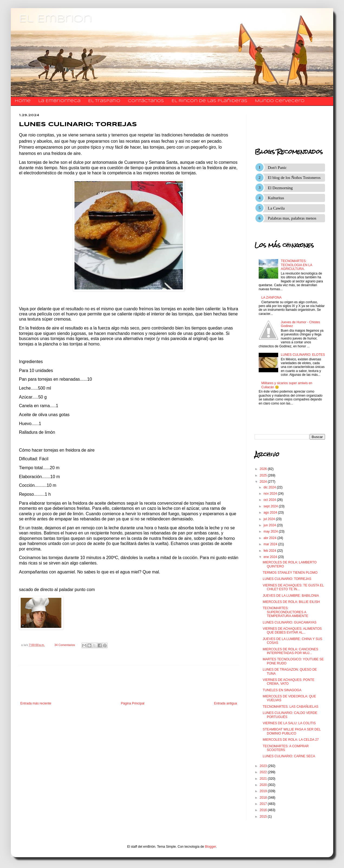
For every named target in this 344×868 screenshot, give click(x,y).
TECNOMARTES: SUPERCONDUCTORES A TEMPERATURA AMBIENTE (285, 612)
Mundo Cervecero (280, 101)
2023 (264, 766)
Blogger (211, 847)
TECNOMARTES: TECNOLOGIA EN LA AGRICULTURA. (296, 265)
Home (23, 101)
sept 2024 (271, 506)
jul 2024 (270, 519)
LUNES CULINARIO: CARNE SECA (289, 756)
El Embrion (55, 19)
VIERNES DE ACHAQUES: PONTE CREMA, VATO (289, 682)
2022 (264, 772)
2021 (264, 779)
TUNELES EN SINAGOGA (282, 690)
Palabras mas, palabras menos (292, 218)
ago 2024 (271, 513)
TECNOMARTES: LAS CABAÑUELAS (291, 707)
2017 (264, 804)
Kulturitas (276, 198)
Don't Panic (277, 168)
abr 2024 (270, 538)
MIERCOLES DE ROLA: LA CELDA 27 (291, 740)
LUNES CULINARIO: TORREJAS (287, 579)
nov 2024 (271, 494)
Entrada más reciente (36, 703)
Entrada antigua (225, 703)
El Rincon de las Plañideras (209, 101)
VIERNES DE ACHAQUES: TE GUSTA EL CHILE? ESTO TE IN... (293, 587)
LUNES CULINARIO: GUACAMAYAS (290, 622)
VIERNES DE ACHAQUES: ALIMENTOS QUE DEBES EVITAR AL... (292, 631)
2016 (264, 810)
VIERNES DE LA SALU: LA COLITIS (289, 723)
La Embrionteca (59, 101)
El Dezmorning (280, 188)
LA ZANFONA (272, 298)
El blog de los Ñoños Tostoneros (294, 178)
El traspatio (104, 101)
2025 (264, 475)
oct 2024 (270, 500)
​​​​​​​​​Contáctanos (146, 101)
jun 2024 (270, 525)
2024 (264, 482)
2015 (264, 817)
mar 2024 (271, 544)
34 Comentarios (65, 645)
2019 (264, 791)
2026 (264, 469)
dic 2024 (270, 487)
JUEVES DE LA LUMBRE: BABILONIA (291, 596)
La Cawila (276, 208)
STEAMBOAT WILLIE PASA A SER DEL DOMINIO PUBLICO (292, 731)
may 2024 (271, 531)
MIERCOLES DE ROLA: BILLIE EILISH (291, 602)
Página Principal (133, 703)
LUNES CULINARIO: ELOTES (303, 355)
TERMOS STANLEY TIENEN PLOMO (290, 573)
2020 (264, 785)
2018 (264, 798)
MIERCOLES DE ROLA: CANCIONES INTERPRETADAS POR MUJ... (291, 651)
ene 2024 (271, 557)
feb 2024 (270, 551)
